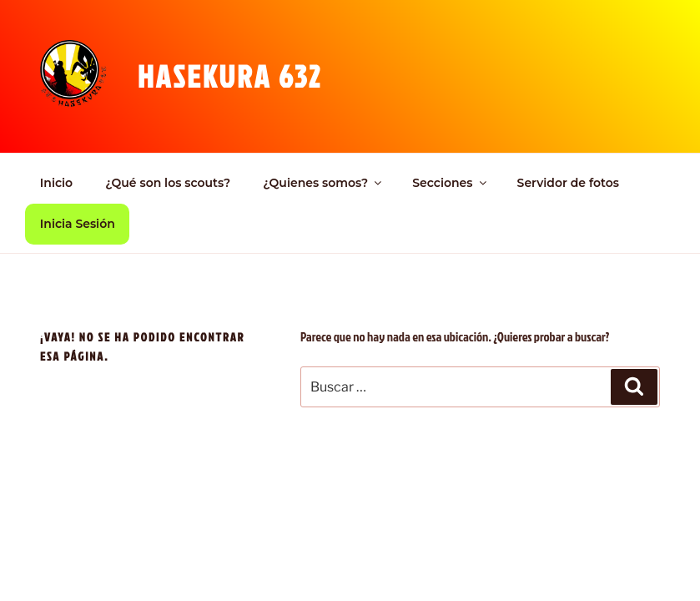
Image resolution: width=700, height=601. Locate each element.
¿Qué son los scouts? (168, 183)
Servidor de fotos (568, 183)
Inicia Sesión (78, 224)
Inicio (56, 183)
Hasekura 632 (230, 76)
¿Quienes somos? (323, 183)
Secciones (450, 183)
